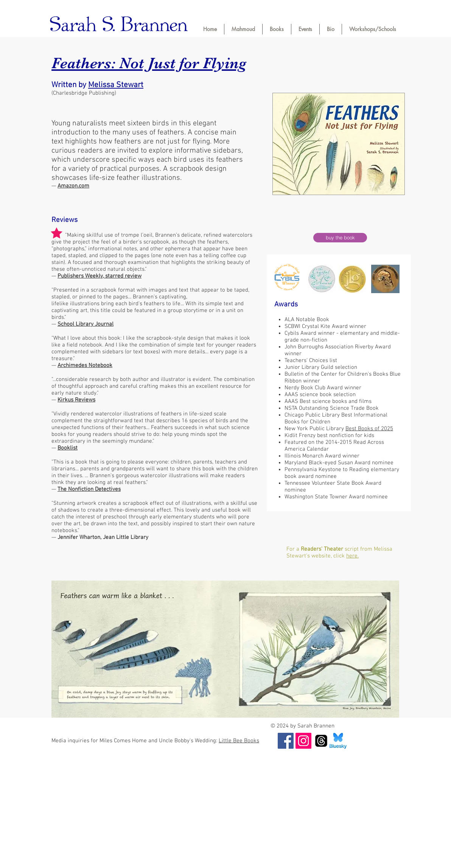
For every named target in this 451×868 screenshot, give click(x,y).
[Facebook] (286, 741)
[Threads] (321, 741)
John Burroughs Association (319, 347)
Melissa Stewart (116, 85)
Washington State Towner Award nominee (336, 497)
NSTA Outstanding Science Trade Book (332, 408)
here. (352, 556)
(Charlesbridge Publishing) (84, 93)
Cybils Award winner (310, 333)
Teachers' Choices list (311, 361)
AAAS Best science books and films (328, 401)
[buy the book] (340, 238)
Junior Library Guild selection (321, 367)
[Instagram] (303, 741)
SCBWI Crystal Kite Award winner (325, 326)
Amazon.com (73, 186)
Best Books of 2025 (369, 429)
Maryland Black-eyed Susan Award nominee (339, 463)
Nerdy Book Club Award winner (323, 388)
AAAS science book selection (320, 395)
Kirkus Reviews (76, 400)
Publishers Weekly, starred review (100, 276)
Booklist (68, 448)
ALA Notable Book (307, 320)
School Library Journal (86, 324)
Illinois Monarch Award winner (322, 456)
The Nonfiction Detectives (89, 489)
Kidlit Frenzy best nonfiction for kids (329, 436)
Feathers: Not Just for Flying (149, 63)
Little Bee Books (239, 741)
